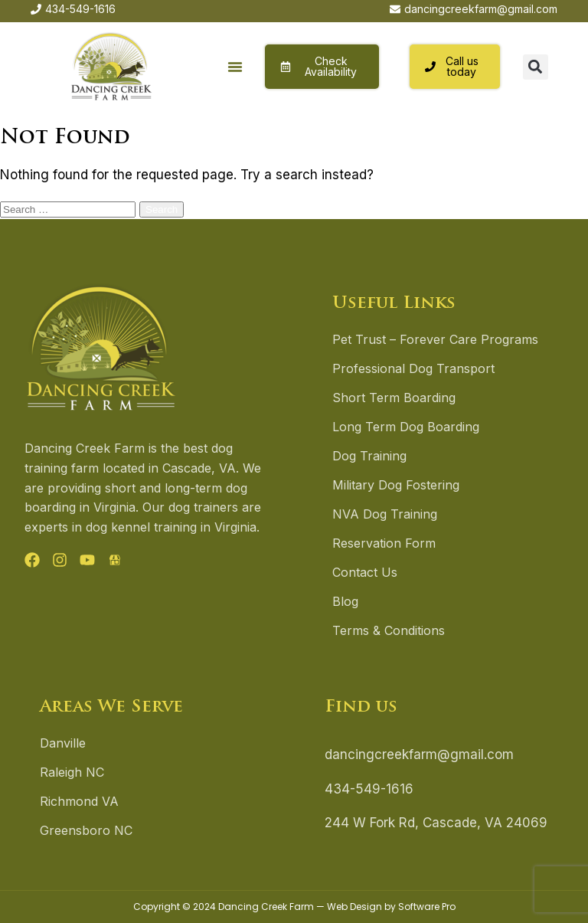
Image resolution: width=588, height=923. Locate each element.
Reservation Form (384, 543)
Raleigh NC (72, 772)
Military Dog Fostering (396, 485)
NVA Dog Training (385, 514)
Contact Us (365, 572)
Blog (345, 601)
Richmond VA (79, 801)
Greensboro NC (86, 830)
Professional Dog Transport (413, 368)
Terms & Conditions (389, 630)
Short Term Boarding (394, 398)
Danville (63, 743)
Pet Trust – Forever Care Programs (435, 339)
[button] (235, 67)
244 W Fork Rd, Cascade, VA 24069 (436, 823)
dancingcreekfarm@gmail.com (419, 754)
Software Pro (427, 907)
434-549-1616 (369, 789)
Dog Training (369, 456)
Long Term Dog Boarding (406, 427)
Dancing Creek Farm (266, 907)
